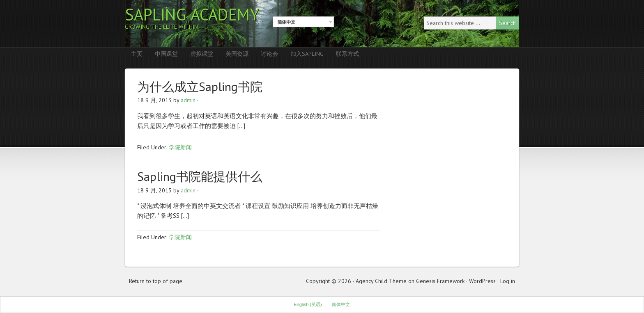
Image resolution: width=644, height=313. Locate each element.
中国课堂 (166, 54)
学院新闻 (180, 147)
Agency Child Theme (381, 281)
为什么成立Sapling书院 (200, 86)
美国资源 (237, 54)
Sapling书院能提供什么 (200, 176)
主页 (137, 54)
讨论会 (269, 54)
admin (188, 100)
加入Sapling (307, 54)
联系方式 (347, 54)
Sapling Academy (192, 14)
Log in (508, 281)
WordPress (482, 281)
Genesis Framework (440, 281)
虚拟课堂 (202, 54)
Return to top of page (156, 281)
